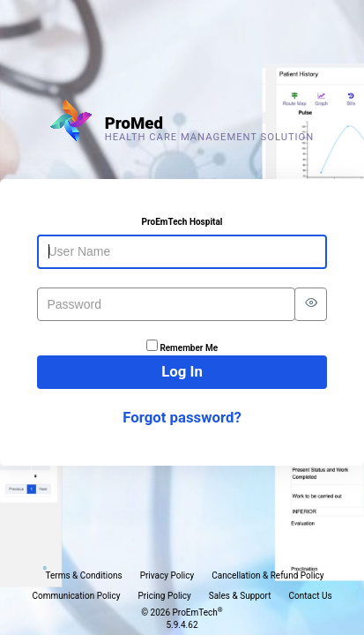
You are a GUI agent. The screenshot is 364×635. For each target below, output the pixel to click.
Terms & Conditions (83, 575)
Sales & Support (240, 596)
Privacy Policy (167, 575)
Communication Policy (76, 596)
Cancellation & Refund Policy (267, 575)
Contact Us (311, 596)
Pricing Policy (165, 596)
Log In (182, 371)
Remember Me (189, 348)
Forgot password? (182, 417)
